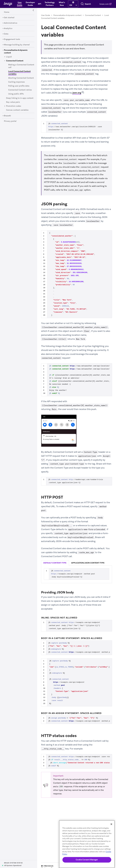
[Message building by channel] (17, 45)
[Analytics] (8, 28)
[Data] (6, 34)
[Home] (7, 12)
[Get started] (9, 18)
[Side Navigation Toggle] (33, 10)
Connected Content (93, 15)
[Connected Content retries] (20, 90)
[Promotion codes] (14, 106)
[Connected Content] (15, 61)
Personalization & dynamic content (67, 15)
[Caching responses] (17, 82)
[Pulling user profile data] (19, 86)
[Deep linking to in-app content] (20, 98)
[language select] (73, 5)
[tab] (55, 563)
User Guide (46, 15)
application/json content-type (88, 563)
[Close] (111, 824)
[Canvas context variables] (17, 110)
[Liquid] (9, 57)
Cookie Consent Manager (87, 860)
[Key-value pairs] (13, 102)
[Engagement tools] (12, 39)
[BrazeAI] (7, 116)
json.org (77, 93)
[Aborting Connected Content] (21, 78)
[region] (87, 844)
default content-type (55, 563)
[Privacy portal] (10, 121)
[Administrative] (11, 23)
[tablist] (77, 563)
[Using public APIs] (16, 94)
